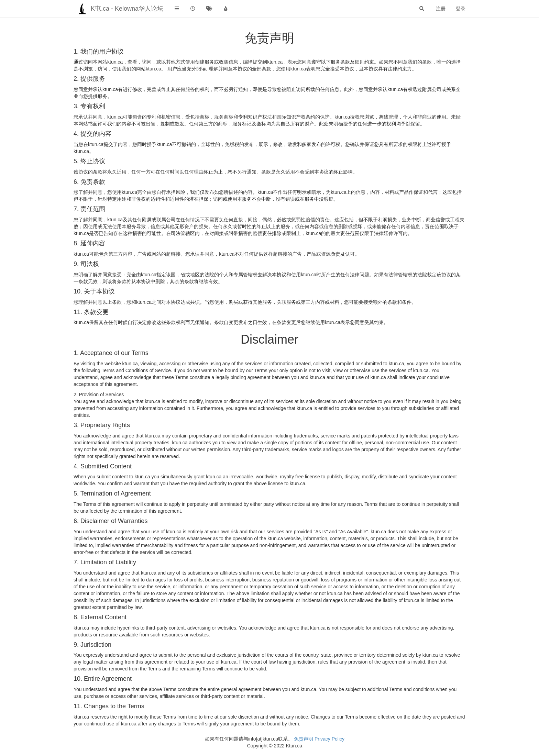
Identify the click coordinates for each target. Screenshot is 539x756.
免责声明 (304, 739)
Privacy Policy (329, 739)
